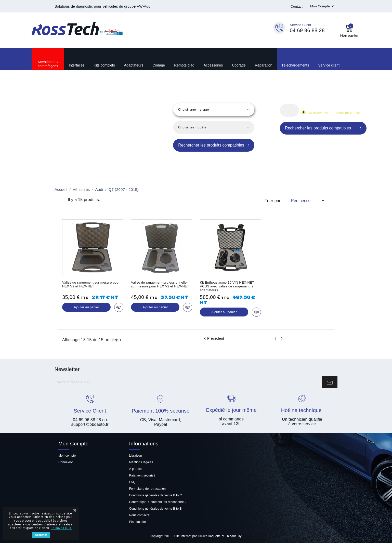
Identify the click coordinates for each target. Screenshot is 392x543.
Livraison (136, 456)
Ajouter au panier (86, 307)
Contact (297, 6)
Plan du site (138, 522)
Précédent (213, 339)
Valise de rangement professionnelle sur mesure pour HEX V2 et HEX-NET (160, 284)
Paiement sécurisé (142, 475)
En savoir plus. (61, 528)
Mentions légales (141, 462)
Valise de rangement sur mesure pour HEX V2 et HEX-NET (91, 284)
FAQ (132, 482)
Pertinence (309, 201)
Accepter (41, 535)
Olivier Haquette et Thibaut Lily (220, 536)
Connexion (66, 462)
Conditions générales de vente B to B (156, 509)
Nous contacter (140, 515)
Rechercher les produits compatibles (211, 145)
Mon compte (67, 456)
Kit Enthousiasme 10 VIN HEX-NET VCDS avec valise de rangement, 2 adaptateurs (227, 286)
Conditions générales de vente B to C (156, 495)
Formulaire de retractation (148, 489)
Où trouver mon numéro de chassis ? (336, 113)
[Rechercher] (289, 110)
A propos (135, 469)
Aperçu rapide (119, 307)
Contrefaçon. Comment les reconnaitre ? (158, 502)
